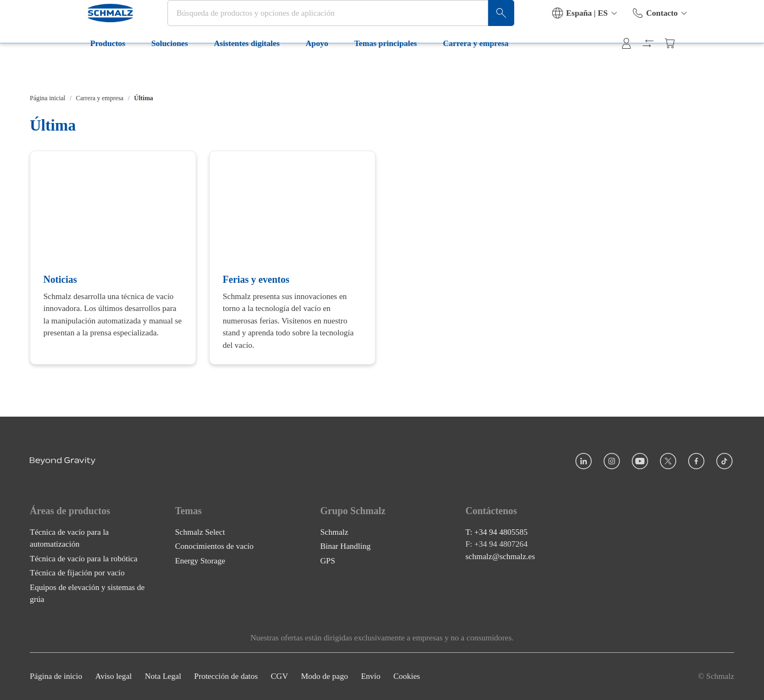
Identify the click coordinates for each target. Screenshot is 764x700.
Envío (371, 677)
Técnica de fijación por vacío (77, 573)
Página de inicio (56, 677)
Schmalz (334, 532)
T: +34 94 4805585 (497, 532)
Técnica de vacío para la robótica (84, 559)
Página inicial (48, 98)
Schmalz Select (200, 532)
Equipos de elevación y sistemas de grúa (87, 594)
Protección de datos (226, 677)
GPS (328, 561)
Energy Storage (200, 561)
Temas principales (334, 69)
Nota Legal (163, 677)
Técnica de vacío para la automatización (69, 538)
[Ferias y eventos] (292, 258)
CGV (280, 677)
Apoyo (266, 69)
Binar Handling (345, 547)
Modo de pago (324, 677)
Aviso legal (114, 677)
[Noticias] (113, 258)
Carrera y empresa (424, 69)
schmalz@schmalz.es (500, 556)
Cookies (407, 677)
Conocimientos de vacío (214, 547)
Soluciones (118, 69)
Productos (56, 69)
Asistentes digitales (195, 69)
